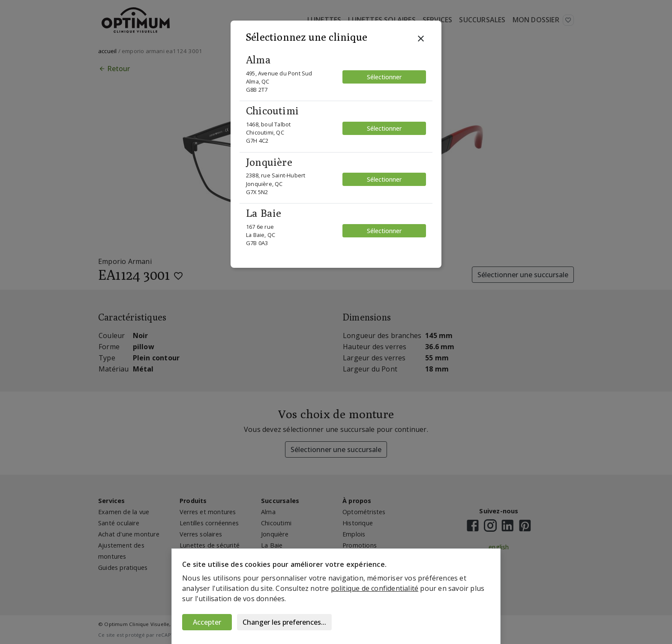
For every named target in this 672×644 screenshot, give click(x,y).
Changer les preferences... (284, 622)
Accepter (207, 622)
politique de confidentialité (375, 588)
